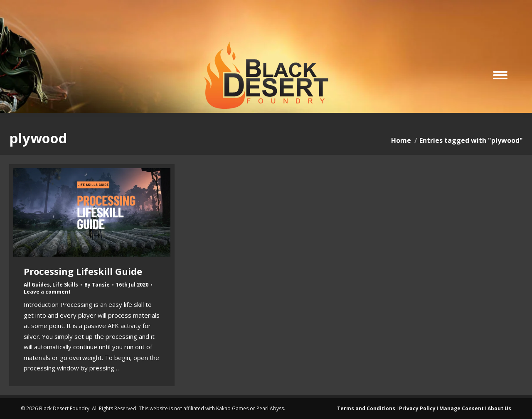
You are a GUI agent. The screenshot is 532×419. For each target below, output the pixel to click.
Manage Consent (462, 408)
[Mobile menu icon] (500, 75)
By (97, 285)
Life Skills (65, 285)
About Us (499, 408)
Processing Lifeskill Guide (83, 271)
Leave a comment (47, 292)
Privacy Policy (417, 408)
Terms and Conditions (366, 408)
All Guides (37, 285)
